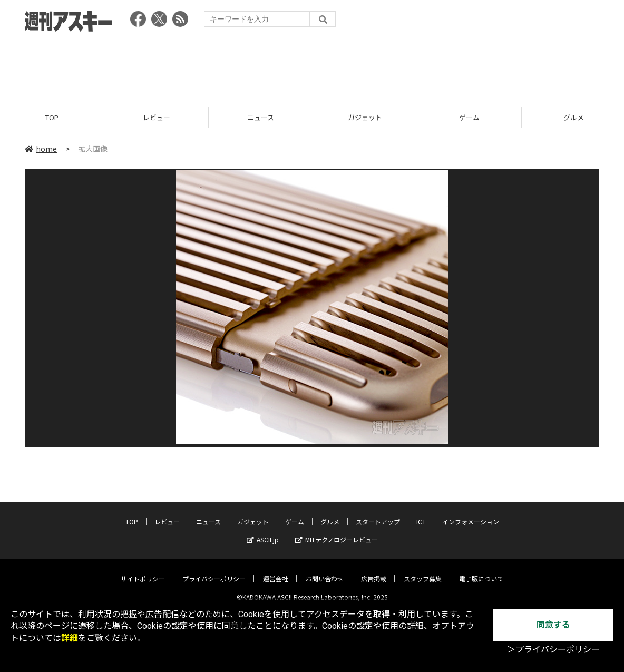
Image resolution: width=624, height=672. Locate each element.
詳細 (70, 638)
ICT (421, 514)
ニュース (261, 117)
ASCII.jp (263, 532)
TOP (52, 117)
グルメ (330, 514)
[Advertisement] (312, 66)
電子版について (481, 571)
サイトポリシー (143, 571)
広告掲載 (374, 571)
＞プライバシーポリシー (553, 650)
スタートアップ (378, 514)
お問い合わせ (325, 571)
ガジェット (365, 117)
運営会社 (276, 571)
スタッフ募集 (423, 571)
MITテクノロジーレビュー (337, 532)
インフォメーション (471, 514)
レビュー (157, 117)
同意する (553, 625)
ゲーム (469, 117)
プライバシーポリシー (214, 571)
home (41, 149)
